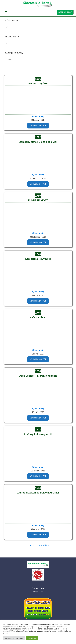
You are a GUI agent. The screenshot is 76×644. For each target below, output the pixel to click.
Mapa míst (38, 592)
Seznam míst (65, 12)
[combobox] (38, 28)
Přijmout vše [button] (32, 638)
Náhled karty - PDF (38, 126)
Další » (45, 545)
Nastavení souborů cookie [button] (14, 638)
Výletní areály (38, 116)
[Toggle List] (69, 60)
